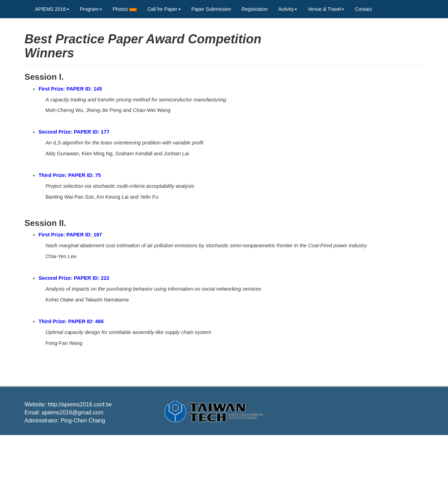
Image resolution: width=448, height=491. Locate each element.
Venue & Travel (326, 9)
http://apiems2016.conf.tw (79, 404)
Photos (125, 9)
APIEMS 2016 (52, 9)
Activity (288, 9)
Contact (363, 9)
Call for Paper (164, 9)
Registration (255, 9)
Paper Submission (211, 9)
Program (91, 9)
